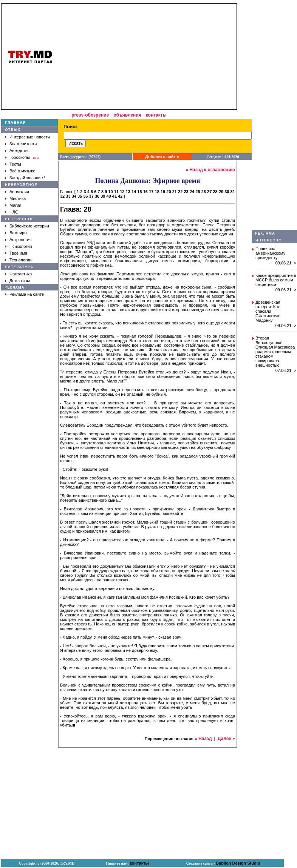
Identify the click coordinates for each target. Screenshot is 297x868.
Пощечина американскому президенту (270, 253)
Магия (15, 205)
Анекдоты (19, 151)
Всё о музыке (22, 171)
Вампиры (18, 233)
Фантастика (21, 274)
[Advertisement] (274, 117)
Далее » (226, 739)
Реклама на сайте (27, 294)
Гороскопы (20, 157)
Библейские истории (29, 226)
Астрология (21, 240)
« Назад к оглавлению (210, 170)
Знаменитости (23, 144)
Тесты (15, 164)
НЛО (14, 212)
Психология (21, 246)
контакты (156, 115)
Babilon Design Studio (238, 863)
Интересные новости (30, 137)
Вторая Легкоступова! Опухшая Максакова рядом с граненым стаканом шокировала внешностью (275, 352)
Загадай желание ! (27, 178)
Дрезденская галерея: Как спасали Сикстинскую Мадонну (268, 311)
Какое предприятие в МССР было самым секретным (276, 280)
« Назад (203, 739)
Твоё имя (18, 253)
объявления (127, 115)
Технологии (20, 260)
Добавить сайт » (162, 157)
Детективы (20, 281)
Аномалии (19, 192)
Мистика (18, 198)
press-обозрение (90, 115)
